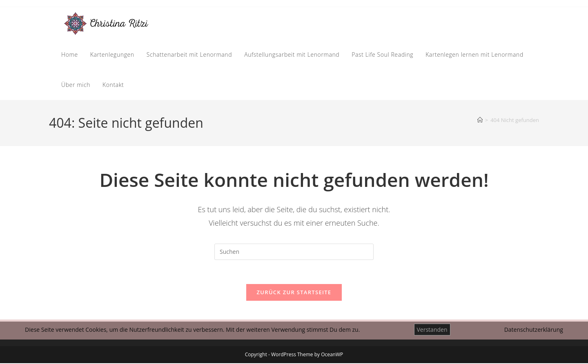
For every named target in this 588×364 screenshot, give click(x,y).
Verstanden (432, 330)
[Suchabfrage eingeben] (294, 252)
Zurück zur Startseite (294, 293)
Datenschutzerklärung (534, 330)
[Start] (480, 120)
